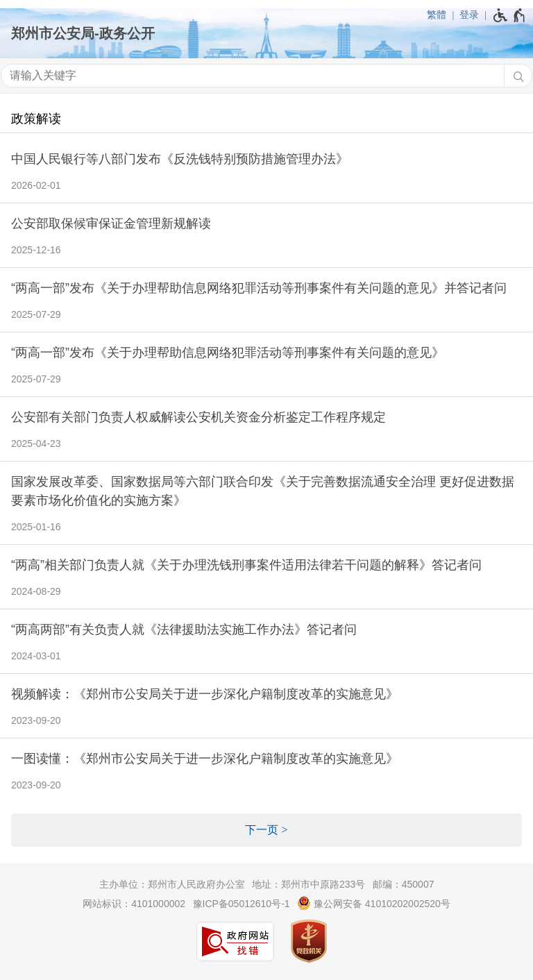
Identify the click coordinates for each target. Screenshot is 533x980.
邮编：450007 (404, 884)
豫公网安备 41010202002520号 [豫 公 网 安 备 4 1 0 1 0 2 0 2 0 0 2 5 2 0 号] (374, 903)
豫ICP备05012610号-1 (242, 904)
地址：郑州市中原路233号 (308, 884)
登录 (469, 15)
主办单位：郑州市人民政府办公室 (172, 884)
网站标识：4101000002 (134, 904)
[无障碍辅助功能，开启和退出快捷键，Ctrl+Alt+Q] (510, 15)
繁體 (437, 15)
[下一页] (266, 830)
